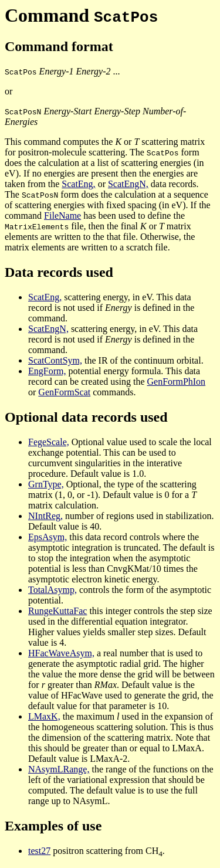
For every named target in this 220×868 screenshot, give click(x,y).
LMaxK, (44, 716)
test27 (39, 851)
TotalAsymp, (53, 590)
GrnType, (46, 484)
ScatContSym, (55, 360)
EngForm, (47, 371)
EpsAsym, (48, 537)
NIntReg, (45, 516)
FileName (62, 216)
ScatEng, (78, 184)
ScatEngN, (128, 184)
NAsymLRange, (59, 769)
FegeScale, (49, 442)
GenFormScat (64, 392)
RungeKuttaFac (57, 611)
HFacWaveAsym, (61, 653)
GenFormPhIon (177, 382)
